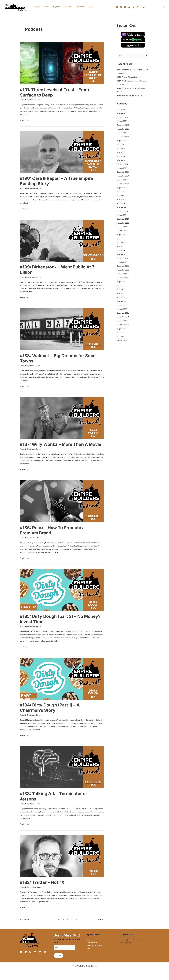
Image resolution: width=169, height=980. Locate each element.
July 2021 (120, 331)
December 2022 (123, 265)
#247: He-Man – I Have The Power (130, 95)
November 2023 (123, 222)
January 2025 (122, 167)
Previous (24, 924)
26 (77, 924)
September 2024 (123, 183)
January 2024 (122, 214)
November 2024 (123, 175)
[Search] (164, 7)
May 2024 (121, 198)
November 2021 (123, 315)
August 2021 (122, 327)
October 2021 (122, 319)
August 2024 (122, 187)
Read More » (24, 120)
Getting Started (92, 947)
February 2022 (122, 303)
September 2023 (123, 230)
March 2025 (121, 160)
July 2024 (120, 191)
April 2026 (121, 109)
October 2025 (122, 132)
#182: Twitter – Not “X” (44, 887)
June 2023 (121, 241)
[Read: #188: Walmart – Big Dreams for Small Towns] (62, 329)
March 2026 (121, 113)
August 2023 (122, 233)
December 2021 (123, 311)
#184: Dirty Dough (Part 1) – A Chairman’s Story (50, 712)
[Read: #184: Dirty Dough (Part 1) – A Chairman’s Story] (62, 683)
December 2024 (123, 171)
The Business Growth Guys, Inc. (87, 971)
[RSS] (138, 7)
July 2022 (120, 284)
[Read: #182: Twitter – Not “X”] (62, 860)
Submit (58, 960)
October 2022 (122, 272)
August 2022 (122, 280)
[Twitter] (133, 7)
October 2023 (122, 226)
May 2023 (121, 245)
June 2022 (121, 288)
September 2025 (123, 136)
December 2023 (123, 218)
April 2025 (121, 156)
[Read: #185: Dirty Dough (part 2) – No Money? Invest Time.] (62, 594)
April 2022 (121, 296)
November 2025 (123, 129)
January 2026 (122, 121)
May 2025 (121, 152)
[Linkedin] (125, 7)
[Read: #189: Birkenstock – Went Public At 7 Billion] (62, 240)
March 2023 (121, 253)
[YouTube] (129, 7)
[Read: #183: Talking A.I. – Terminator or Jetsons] (62, 772)
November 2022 (123, 268)
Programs (90, 944)
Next (101, 924)
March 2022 (121, 299)
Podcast (23, 100)
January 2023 (122, 261)
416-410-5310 (126, 947)
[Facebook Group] (121, 7)
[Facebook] (117, 7)
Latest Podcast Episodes (95, 950)
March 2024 (121, 206)
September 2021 (123, 323)
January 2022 (122, 307)
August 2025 (122, 140)
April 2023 (121, 249)
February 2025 (122, 163)
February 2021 (122, 338)
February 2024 (122, 210)
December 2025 (123, 125)
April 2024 (121, 202)
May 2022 (121, 292)
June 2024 (121, 195)
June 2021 (121, 334)
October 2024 (122, 179)
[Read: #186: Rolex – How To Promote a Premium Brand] (62, 506)
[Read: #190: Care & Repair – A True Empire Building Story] (62, 152)
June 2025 (121, 148)
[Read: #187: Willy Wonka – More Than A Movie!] (62, 417)
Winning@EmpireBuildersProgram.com (134, 944)
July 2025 (120, 144)
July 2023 (120, 237)
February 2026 (122, 117)
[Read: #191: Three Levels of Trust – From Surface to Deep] (62, 63)
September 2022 (123, 276)
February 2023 (122, 257)
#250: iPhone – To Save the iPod (129, 77)
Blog (89, 953)
